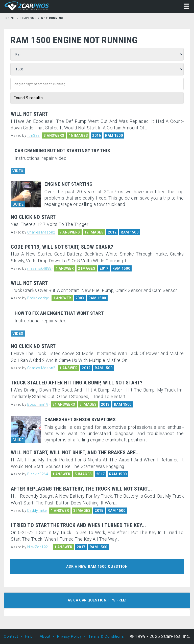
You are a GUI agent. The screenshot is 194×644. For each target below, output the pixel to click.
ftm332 (33, 135)
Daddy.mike (37, 511)
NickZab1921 (39, 547)
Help (29, 636)
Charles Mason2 (41, 232)
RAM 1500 (114, 135)
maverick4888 (39, 268)
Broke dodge (38, 298)
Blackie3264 (38, 474)
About (45, 636)
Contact (11, 636)
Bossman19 (38, 404)
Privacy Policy (69, 636)
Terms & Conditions (106, 636)
